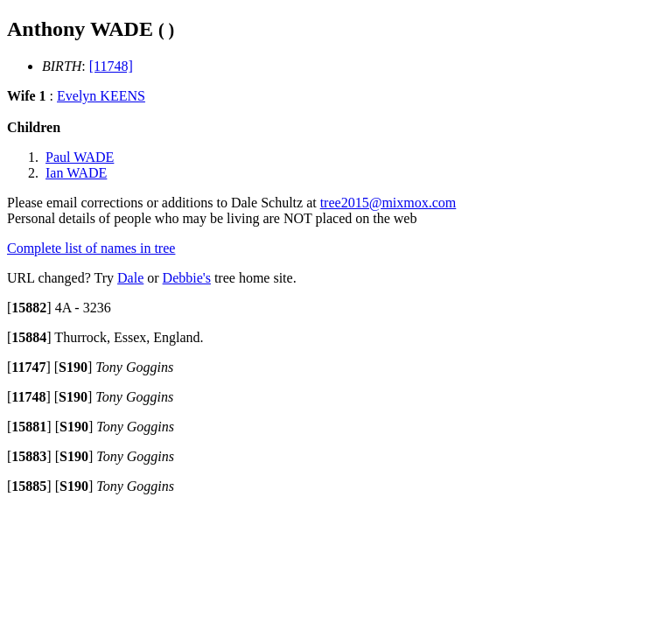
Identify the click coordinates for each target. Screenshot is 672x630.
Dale (130, 278)
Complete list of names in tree (91, 248)
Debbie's (187, 278)
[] (29, 308)
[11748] (111, 66)
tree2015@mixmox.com (388, 203)
